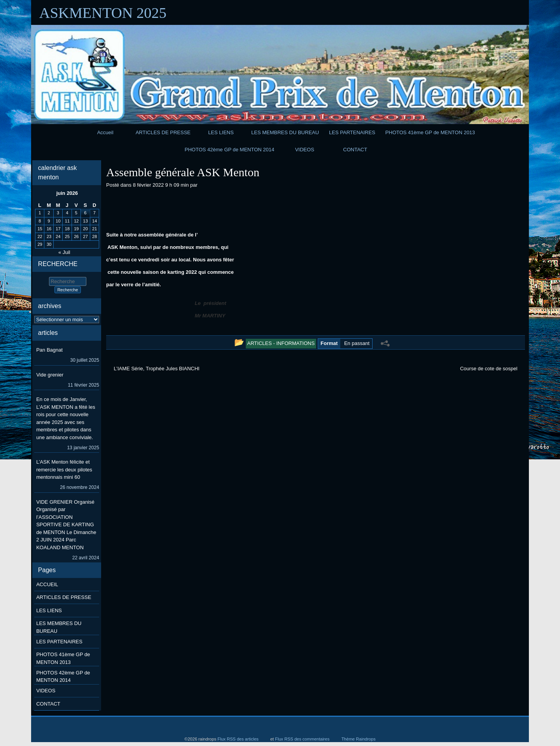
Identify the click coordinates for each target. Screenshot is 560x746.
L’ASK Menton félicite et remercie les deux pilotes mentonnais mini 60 (64, 469)
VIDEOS (305, 150)
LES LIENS (221, 132)
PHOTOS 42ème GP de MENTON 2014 (230, 150)
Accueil (105, 132)
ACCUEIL (47, 584)
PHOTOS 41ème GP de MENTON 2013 (430, 132)
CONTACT (355, 150)
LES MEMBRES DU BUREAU (285, 132)
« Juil (64, 252)
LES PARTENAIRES (352, 132)
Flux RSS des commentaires (302, 739)
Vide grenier (50, 375)
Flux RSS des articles (238, 739)
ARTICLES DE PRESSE (163, 132)
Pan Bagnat (49, 350)
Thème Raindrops (359, 739)
